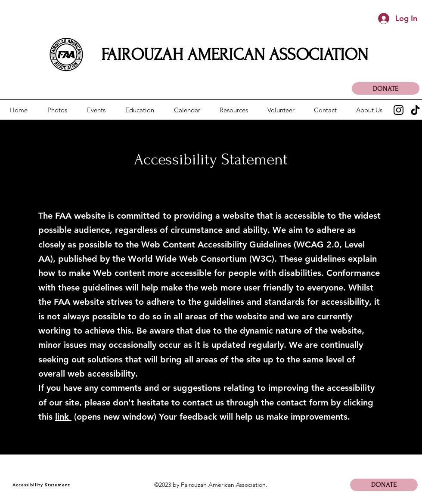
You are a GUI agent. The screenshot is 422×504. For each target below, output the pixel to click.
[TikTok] (415, 110)
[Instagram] (399, 110)
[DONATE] (386, 88)
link (63, 417)
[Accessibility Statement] (42, 485)
